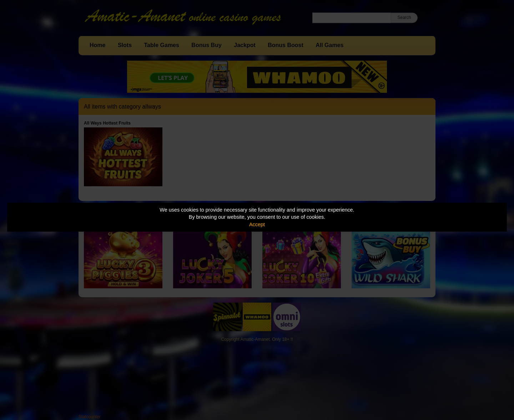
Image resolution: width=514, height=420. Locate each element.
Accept (257, 224)
